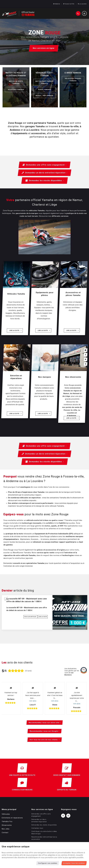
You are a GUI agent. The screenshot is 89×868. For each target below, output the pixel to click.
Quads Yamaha (44, 90)
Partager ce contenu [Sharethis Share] (86, 364)
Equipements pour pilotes (45, 294)
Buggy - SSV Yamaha (44, 96)
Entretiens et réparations (12, 818)
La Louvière (82, 4)
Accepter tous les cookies (74, 863)
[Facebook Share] (86, 355)
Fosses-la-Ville (69, 4)
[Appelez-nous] (78, 13)
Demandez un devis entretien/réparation (44, 173)
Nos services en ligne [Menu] (42, 809)
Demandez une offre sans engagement (44, 165)
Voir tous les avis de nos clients (44, 740)
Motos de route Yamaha (16, 82)
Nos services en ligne (44, 48)
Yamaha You (7, 821)
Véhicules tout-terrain (44, 74)
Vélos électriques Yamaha (73, 80)
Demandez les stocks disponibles (44, 181)
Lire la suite (14, 330)
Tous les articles (30, 617)
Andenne (57, 4)
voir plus (33, 701)
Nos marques (45, 377)
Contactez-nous (37, 828)
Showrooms (7, 825)
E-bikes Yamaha (73, 73)
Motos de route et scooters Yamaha (16, 74)
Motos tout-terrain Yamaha (44, 82)
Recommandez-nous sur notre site (44, 723)
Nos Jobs (6, 829)
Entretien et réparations (16, 377)
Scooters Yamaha (16, 90)
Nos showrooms (73, 377)
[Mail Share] (86, 350)
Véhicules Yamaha (16, 294)
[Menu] (84, 13)
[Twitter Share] (86, 359)
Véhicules (6, 814)
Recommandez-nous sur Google (44, 731)
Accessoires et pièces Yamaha (73, 294)
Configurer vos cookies (48, 863)
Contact (5, 833)
